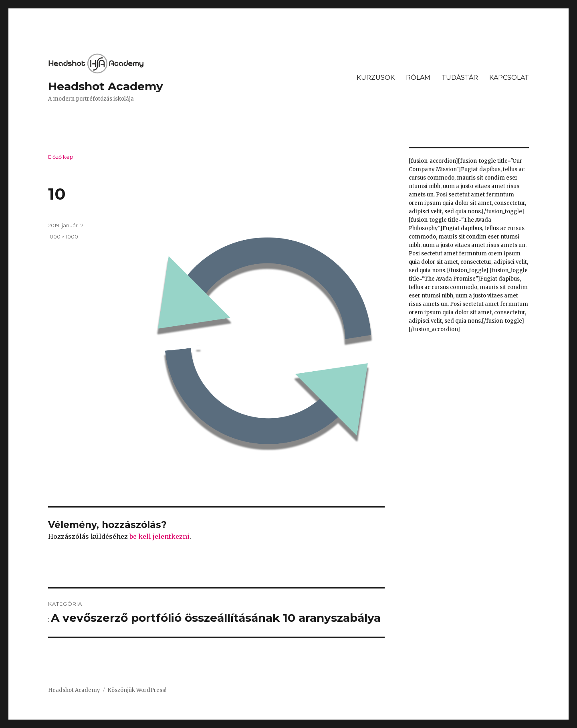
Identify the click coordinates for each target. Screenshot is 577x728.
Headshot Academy (106, 86)
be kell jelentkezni (159, 536)
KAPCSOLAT (509, 78)
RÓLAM (418, 78)
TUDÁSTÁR (460, 78)
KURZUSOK (376, 78)
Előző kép (61, 157)
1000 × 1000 (63, 237)
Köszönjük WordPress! (137, 690)
